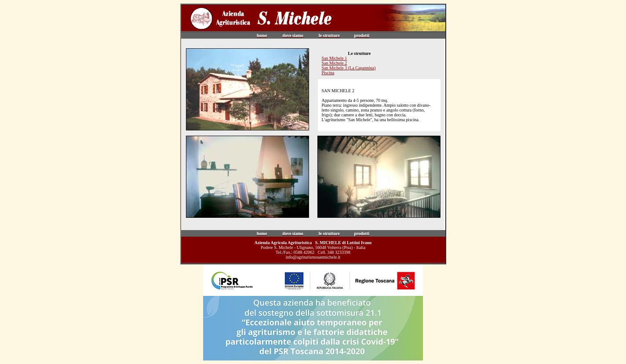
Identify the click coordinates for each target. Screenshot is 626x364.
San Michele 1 (335, 58)
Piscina (328, 73)
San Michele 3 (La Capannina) (349, 68)
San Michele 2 (335, 63)
